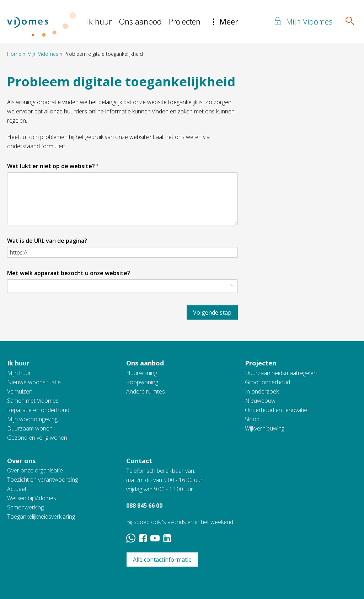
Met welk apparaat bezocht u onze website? (69, 273)
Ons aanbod (140, 21)
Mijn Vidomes (43, 54)
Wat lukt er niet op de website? (53, 166)
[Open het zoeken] (350, 21)
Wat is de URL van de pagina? (47, 241)
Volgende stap (212, 312)
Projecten (185, 21)
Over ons (21, 461)
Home (14, 54)
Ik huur (99, 21)
